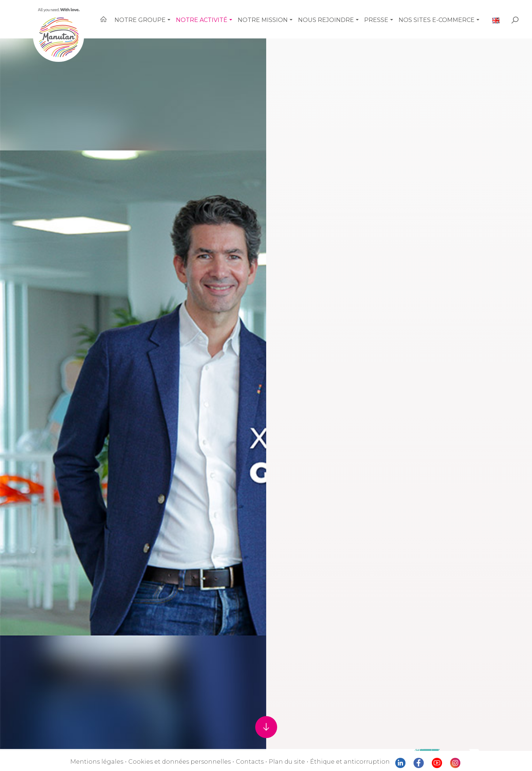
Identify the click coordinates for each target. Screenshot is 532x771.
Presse (383, 18)
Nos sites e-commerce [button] (442, 18)
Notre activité (217, 18)
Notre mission (275, 18)
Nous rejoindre (335, 18)
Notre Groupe (159, 18)
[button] (186, 18)
